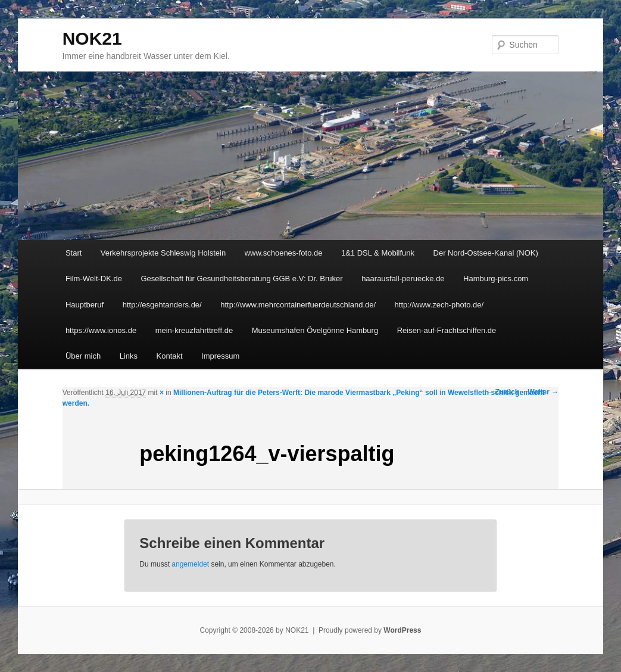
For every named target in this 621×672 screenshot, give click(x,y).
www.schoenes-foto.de (284, 253)
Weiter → (544, 392)
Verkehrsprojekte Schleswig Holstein (163, 253)
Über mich (83, 356)
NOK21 (92, 38)
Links (129, 356)
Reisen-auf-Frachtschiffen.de (447, 330)
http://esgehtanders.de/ (162, 305)
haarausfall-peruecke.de (403, 279)
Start (74, 253)
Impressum (220, 356)
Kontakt (170, 356)
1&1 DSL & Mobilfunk (378, 253)
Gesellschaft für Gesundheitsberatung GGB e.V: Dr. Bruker (242, 279)
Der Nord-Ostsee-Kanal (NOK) (486, 253)
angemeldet (190, 564)
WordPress (402, 630)
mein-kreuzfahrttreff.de (194, 330)
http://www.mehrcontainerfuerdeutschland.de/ (298, 305)
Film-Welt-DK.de (94, 279)
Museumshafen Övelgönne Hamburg (315, 330)
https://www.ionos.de (101, 330)
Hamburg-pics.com (496, 279)
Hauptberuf (85, 305)
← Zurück (502, 392)
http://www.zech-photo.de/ (439, 305)
